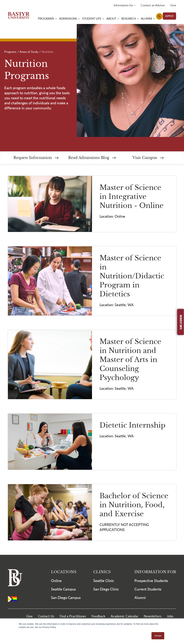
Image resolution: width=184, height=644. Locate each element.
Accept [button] (158, 636)
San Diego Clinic (106, 590)
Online (56, 581)
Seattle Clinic (104, 581)
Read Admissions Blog (92, 158)
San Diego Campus (66, 598)
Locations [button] (64, 573)
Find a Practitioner (73, 617)
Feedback (98, 617)
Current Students (148, 590)
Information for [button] (123, 5)
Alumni (140, 598)
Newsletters (153, 617)
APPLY (169, 16)
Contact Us (46, 617)
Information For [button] (155, 573)
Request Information (36, 158)
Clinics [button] (102, 573)
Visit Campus (148, 158)
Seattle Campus (63, 590)
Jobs (170, 617)
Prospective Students (151, 581)
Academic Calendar (125, 617)
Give (173, 5)
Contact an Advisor (153, 5)
